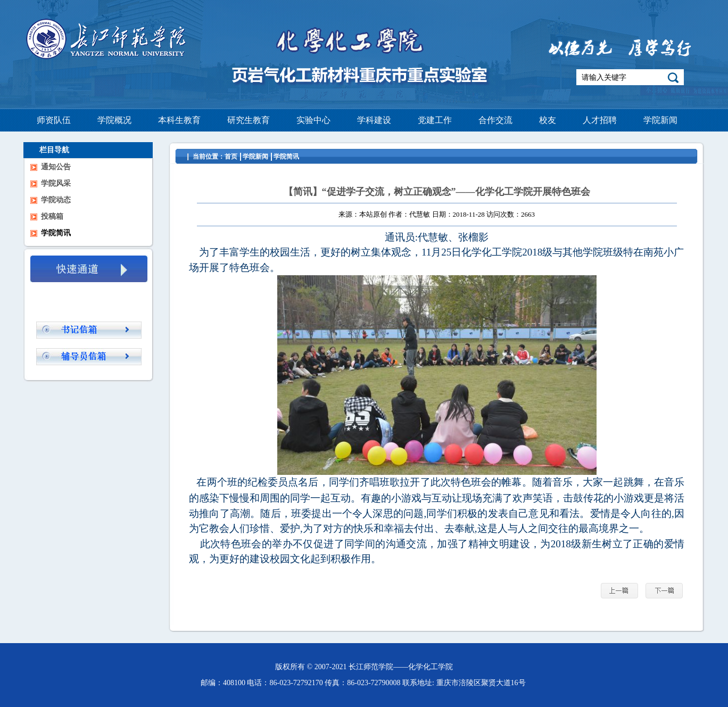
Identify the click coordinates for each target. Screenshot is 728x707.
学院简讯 (286, 157)
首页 (231, 157)
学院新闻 (255, 157)
